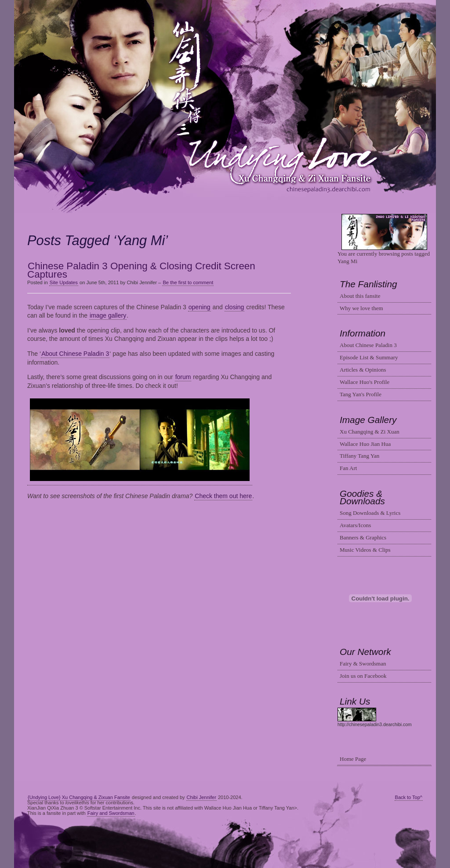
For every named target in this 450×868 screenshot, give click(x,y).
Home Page (353, 759)
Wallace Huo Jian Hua (365, 444)
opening (200, 307)
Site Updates (64, 282)
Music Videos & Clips (365, 550)
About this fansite (360, 296)
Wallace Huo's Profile (365, 382)
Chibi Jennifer (201, 797)
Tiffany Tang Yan (359, 456)
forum (183, 377)
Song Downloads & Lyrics (370, 513)
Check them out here (223, 496)
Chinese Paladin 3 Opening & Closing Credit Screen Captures (141, 270)
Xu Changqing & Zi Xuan (370, 432)
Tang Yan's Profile (361, 394)
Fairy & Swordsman (363, 664)
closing (235, 307)
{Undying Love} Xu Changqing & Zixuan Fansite (79, 797)
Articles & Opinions (363, 370)
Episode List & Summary (369, 357)
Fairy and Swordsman (111, 813)
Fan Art (348, 468)
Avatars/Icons (355, 525)
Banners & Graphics (363, 537)
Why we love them (361, 308)
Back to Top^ (409, 797)
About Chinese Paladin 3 (75, 354)
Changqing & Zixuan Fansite (225, 107)
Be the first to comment (188, 282)
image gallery (108, 315)
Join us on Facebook (363, 676)
